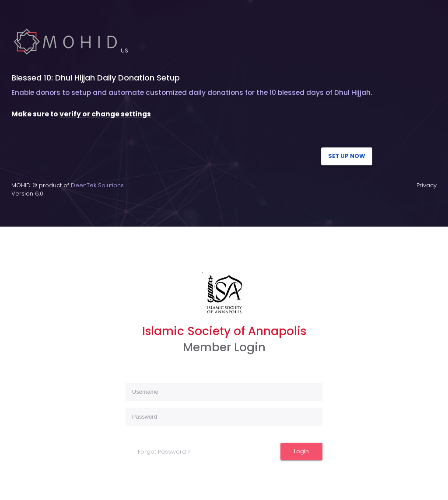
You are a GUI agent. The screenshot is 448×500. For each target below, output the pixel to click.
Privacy (427, 185)
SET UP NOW (347, 156)
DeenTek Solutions (97, 185)
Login (301, 451)
